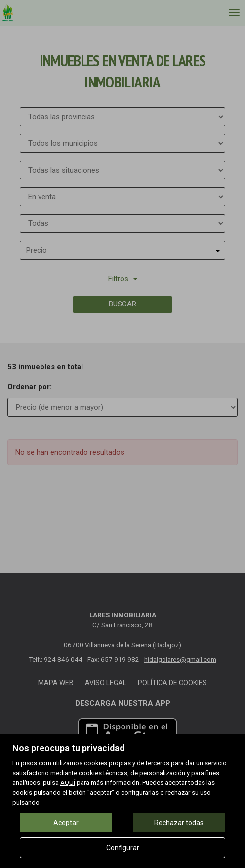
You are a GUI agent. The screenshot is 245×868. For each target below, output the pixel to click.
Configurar (123, 848)
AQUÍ (68, 783)
